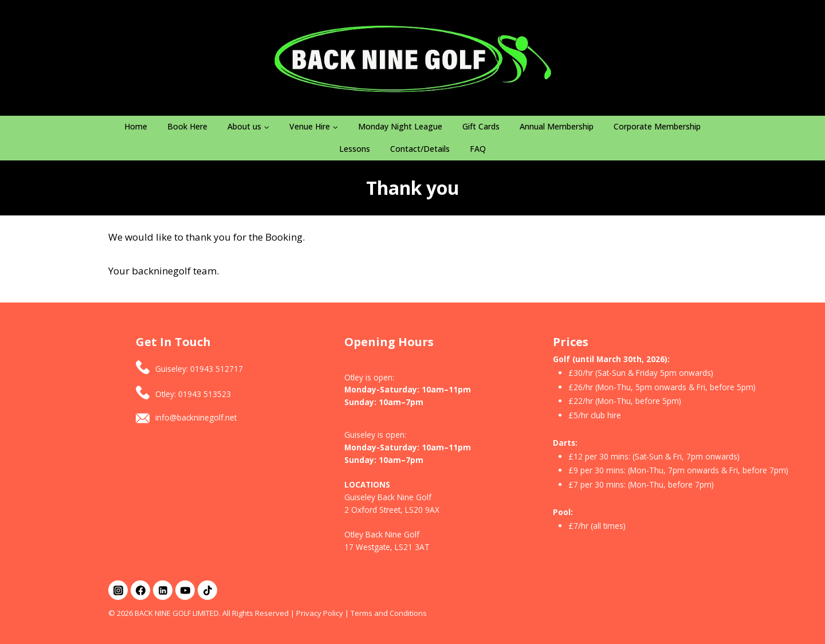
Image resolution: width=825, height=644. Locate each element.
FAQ (478, 149)
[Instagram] (118, 590)
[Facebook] (140, 590)
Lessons (355, 149)
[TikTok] (207, 590)
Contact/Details (420, 149)
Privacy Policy (320, 613)
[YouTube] (185, 590)
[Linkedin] (163, 590)
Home (136, 126)
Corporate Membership (657, 126)
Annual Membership (557, 126)
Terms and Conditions (389, 613)
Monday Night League (400, 126)
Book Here (187, 126)
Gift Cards (481, 126)
